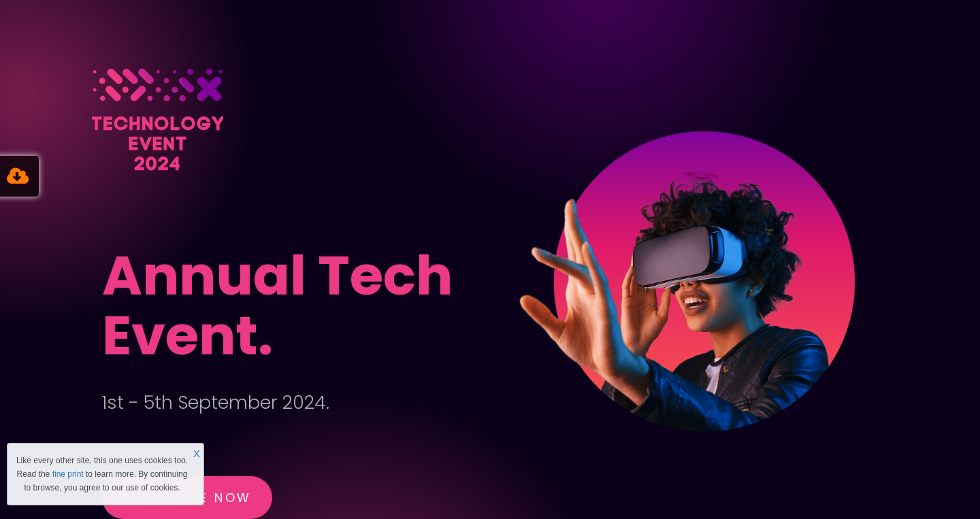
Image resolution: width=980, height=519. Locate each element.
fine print (68, 474)
